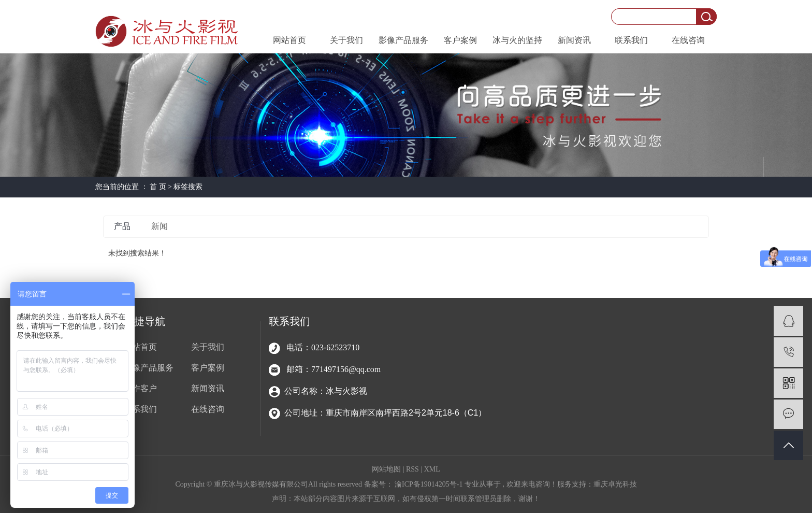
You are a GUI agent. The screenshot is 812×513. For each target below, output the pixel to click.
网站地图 (387, 469)
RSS (412, 469)
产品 (122, 226)
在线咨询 (688, 40)
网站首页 (289, 40)
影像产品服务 (403, 40)
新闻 (160, 226)
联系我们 (631, 40)
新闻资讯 (574, 40)
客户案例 (460, 40)
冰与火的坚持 (517, 40)
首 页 (158, 187)
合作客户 (140, 388)
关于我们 (346, 40)
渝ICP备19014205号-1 (429, 484)
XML (432, 469)
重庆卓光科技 (615, 484)
